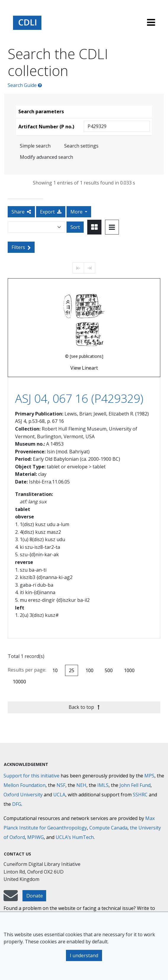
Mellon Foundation (25, 785)
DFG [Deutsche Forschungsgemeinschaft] (17, 804)
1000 (129, 670)
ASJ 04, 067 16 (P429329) (79, 398)
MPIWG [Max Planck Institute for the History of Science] (35, 837)
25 (72, 670)
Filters (21, 247)
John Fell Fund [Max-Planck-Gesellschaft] (135, 785)
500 (109, 670)
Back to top (84, 707)
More (77, 212)
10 (55, 670)
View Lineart (84, 368)
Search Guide (25, 85)
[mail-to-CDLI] (11, 898)
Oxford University (23, 795)
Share (21, 212)
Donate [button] (35, 896)
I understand (84, 955)
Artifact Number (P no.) (46, 127)
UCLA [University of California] (59, 795)
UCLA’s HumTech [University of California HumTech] (75, 837)
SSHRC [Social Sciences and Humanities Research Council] (140, 795)
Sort (75, 227)
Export (51, 212)
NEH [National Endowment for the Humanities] (81, 785)
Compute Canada (108, 828)
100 (89, 670)
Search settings (81, 146)
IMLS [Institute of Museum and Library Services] (103, 785)
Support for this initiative (31, 776)
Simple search (35, 146)
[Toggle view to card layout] (94, 227)
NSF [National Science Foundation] (61, 785)
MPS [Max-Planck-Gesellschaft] (149, 776)
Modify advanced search (46, 157)
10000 (19, 682)
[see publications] (87, 356)
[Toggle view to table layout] (112, 227)
